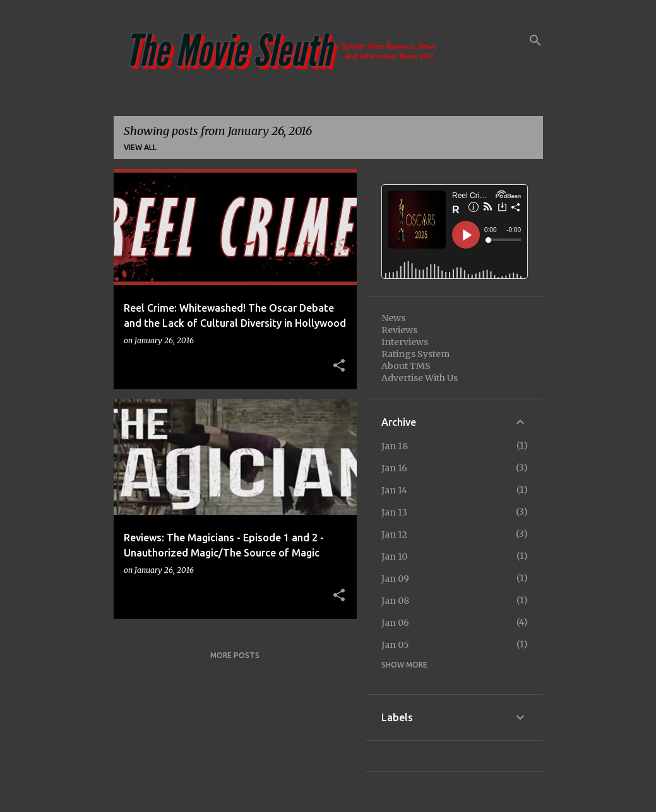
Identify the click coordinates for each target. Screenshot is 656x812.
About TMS (406, 366)
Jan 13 (394, 512)
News (393, 318)
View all (140, 147)
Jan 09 (395, 579)
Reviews (399, 330)
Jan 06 (395, 623)
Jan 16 (394, 468)
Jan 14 (394, 490)
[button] (339, 366)
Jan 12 (394, 534)
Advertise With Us (420, 378)
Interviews (405, 342)
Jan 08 (395, 601)
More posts (235, 655)
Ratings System (415, 354)
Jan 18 (395, 446)
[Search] (535, 40)
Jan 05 (395, 645)
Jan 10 (394, 556)
